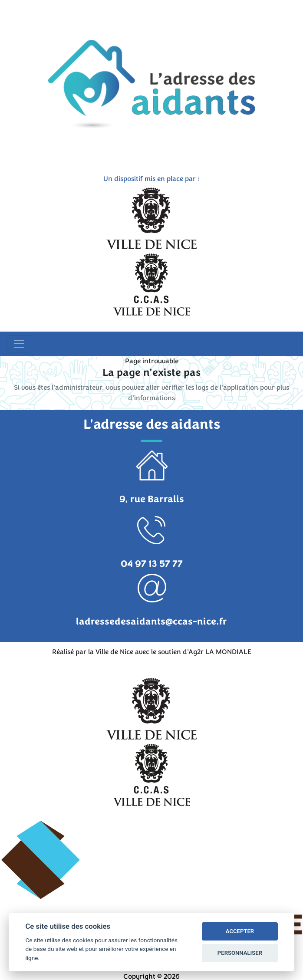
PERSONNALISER (240, 953)
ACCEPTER (240, 931)
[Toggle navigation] (19, 344)
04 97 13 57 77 (152, 564)
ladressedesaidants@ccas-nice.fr (151, 622)
